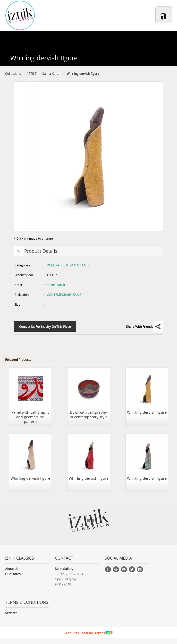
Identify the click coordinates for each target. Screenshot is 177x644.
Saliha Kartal (51, 74)
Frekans (99, 633)
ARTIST (32, 74)
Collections (13, 74)
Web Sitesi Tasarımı (79, 633)
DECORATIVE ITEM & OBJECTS (68, 265)
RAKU (77, 295)
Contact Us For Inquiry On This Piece (45, 327)
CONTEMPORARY (59, 295)
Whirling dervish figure (83, 74)
